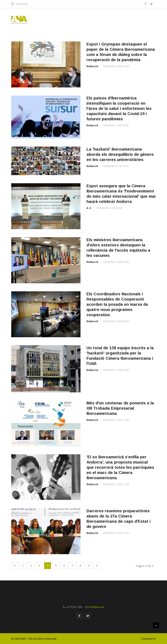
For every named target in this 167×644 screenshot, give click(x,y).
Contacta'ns (149, 639)
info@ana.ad (96, 607)
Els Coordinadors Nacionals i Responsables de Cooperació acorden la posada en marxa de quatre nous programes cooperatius (117, 304)
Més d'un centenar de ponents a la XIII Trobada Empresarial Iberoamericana (120, 408)
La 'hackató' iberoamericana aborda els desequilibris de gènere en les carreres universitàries (120, 154)
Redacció (92, 66)
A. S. (89, 208)
